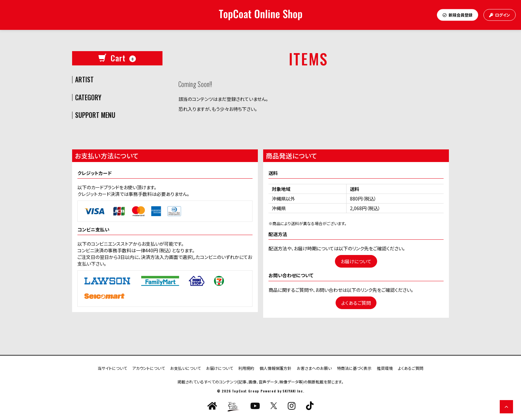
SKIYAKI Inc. (293, 391)
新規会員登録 (458, 15)
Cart (117, 58)
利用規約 (246, 368)
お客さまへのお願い (314, 368)
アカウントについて (149, 368)
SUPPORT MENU (95, 115)
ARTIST (84, 80)
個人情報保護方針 (275, 368)
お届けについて (356, 261)
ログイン (500, 15)
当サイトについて (112, 368)
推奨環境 (385, 368)
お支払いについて (185, 368)
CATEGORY (88, 98)
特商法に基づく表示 (354, 368)
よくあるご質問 (356, 303)
